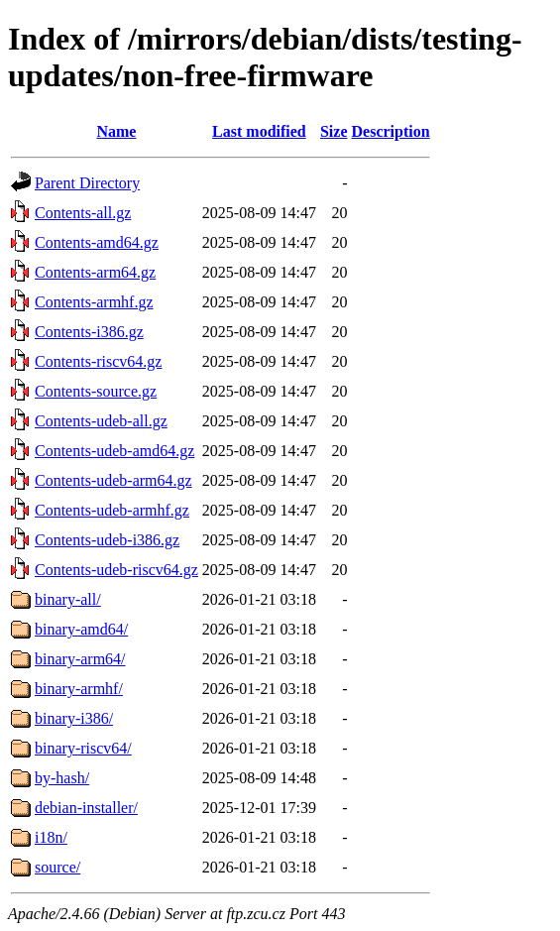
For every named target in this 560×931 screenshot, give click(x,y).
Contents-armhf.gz (94, 302)
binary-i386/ (74, 718)
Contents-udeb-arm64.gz (113, 480)
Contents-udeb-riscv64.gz (116, 570)
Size (334, 131)
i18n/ (51, 837)
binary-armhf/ (79, 689)
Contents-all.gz (83, 213)
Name (116, 131)
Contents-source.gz (96, 391)
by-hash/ (62, 778)
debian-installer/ (86, 808)
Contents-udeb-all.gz (101, 421)
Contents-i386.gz (89, 332)
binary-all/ (68, 599)
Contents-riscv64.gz (98, 361)
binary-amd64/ (81, 629)
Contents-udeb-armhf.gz (112, 510)
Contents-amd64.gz (97, 242)
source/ (57, 867)
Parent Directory (87, 183)
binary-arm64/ (80, 659)
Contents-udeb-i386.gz (107, 540)
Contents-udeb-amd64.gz (114, 451)
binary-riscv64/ (83, 748)
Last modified (259, 131)
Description (391, 131)
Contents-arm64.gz (95, 272)
